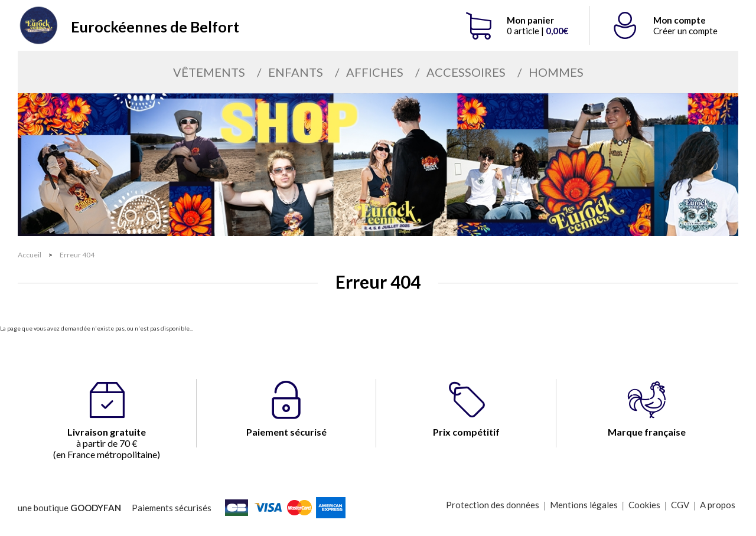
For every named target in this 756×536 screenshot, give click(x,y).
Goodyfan (96, 508)
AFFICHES (375, 72)
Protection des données (493, 505)
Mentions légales (584, 505)
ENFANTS (296, 72)
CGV (680, 505)
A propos (718, 505)
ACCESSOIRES (466, 72)
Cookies (644, 505)
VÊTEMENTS (209, 72)
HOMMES (556, 72)
